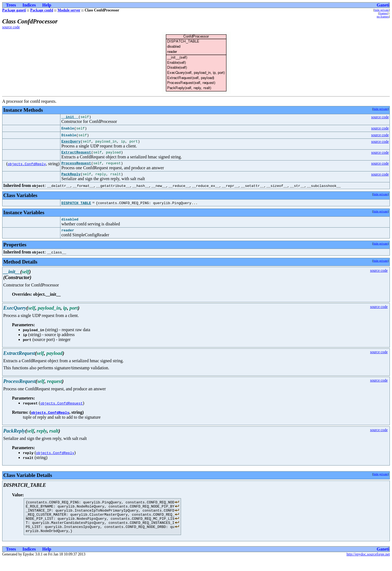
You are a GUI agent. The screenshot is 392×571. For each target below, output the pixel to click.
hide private (382, 10)
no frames (383, 16)
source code (11, 27)
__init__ (70, 117)
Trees (11, 5)
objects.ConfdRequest (62, 409)
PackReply (71, 178)
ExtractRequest (76, 155)
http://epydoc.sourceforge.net (368, 567)
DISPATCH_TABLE (76, 207)
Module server (69, 10)
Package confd (42, 10)
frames (383, 13)
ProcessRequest (76, 166)
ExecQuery (71, 143)
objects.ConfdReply (27, 166)
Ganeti (383, 5)
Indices (29, 5)
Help (47, 5)
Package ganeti (14, 10)
